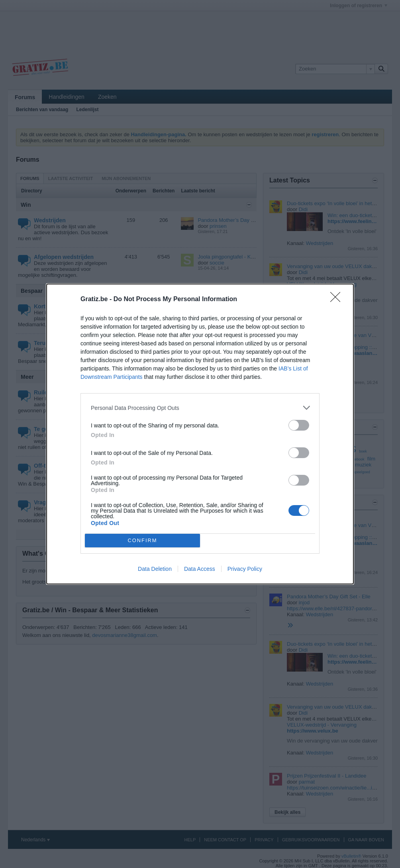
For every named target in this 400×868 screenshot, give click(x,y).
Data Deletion (155, 569)
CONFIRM (142, 541)
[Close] (338, 300)
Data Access (200, 569)
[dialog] (200, 434)
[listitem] (200, 408)
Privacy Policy (245, 569)
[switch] (299, 425)
